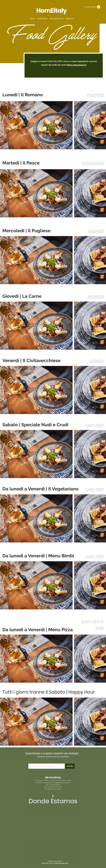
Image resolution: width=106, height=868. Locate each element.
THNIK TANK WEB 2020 (61, 863)
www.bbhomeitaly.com (44, 783)
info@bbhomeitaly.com (62, 783)
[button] (42, 19)
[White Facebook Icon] (53, 796)
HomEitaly (52, 11)
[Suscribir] (70, 766)
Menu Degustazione (77, 65)
